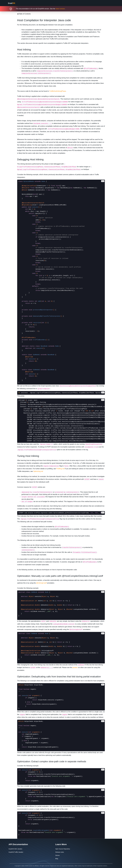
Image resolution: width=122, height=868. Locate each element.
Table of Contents (24, 14)
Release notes (60, 852)
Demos (57, 855)
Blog (57, 859)
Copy (103, 181)
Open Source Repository (63, 849)
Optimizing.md (38, 471)
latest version (60, 9)
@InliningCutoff (41, 583)
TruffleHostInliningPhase (58, 91)
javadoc (75, 667)
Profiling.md (60, 469)
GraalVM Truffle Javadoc (16, 852)
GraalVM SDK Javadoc (15, 849)
